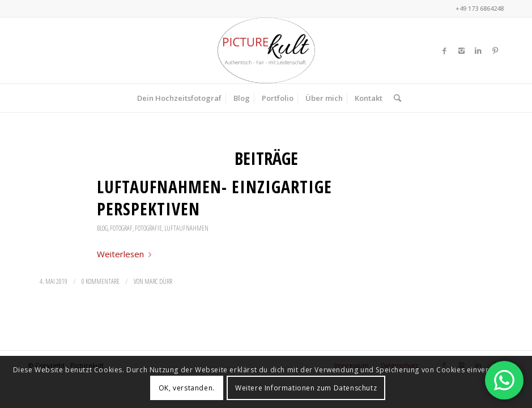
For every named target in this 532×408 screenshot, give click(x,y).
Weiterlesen (126, 254)
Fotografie (148, 228)
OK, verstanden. (187, 388)
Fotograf (121, 228)
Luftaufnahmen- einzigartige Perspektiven (214, 198)
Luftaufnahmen (186, 228)
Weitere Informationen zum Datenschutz (306, 388)
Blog (102, 228)
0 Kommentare (101, 281)
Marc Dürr (158, 281)
